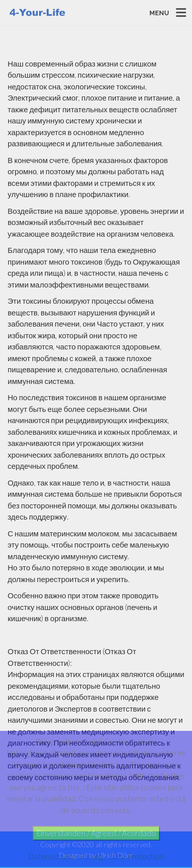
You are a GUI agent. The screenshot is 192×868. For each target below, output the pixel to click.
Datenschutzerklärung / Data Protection (96, 856)
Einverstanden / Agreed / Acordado (96, 833)
